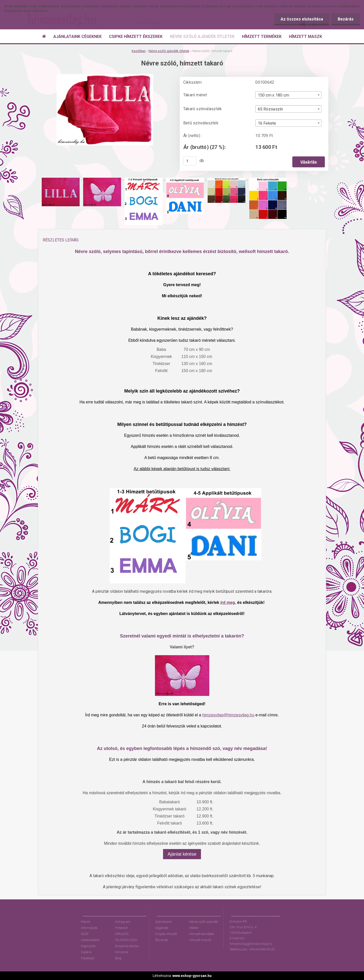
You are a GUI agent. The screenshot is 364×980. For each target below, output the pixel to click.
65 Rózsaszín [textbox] (270, 109)
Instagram (123, 922)
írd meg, (228, 602)
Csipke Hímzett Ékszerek (166, 937)
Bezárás (346, 19)
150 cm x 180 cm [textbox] (274, 95)
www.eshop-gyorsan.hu (192, 976)
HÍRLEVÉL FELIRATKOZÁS (126, 937)
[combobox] (288, 95)
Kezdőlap (139, 51)
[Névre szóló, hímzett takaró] (105, 76)
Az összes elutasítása (302, 19)
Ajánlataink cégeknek (163, 925)
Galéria (86, 952)
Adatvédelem (90, 940)
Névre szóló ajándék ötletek (169, 51)
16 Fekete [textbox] (267, 123)
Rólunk (86, 922)
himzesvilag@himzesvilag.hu (228, 715)
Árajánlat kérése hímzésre (127, 949)
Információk (89, 928)
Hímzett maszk (200, 940)
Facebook (88, 958)
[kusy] (190, 161)
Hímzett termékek (202, 934)
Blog (118, 958)
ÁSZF (85, 934)
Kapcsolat (88, 946)
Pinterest (121, 928)
